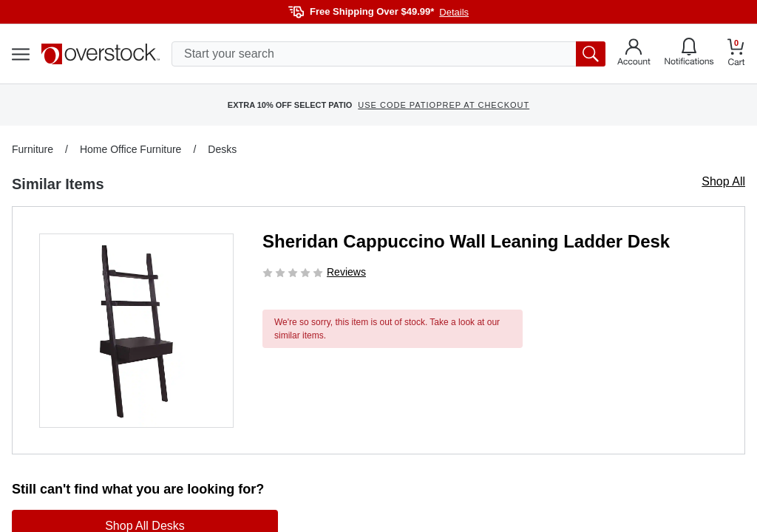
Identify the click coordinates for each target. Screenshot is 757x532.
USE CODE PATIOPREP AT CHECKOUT (444, 105)
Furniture (33, 149)
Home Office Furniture (130, 149)
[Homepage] (101, 54)
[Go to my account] (634, 54)
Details (454, 12)
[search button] (591, 54)
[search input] (388, 54)
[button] (136, 331)
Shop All (723, 181)
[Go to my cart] (736, 54)
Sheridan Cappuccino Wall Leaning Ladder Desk (466, 241)
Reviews (346, 272)
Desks (222, 149)
